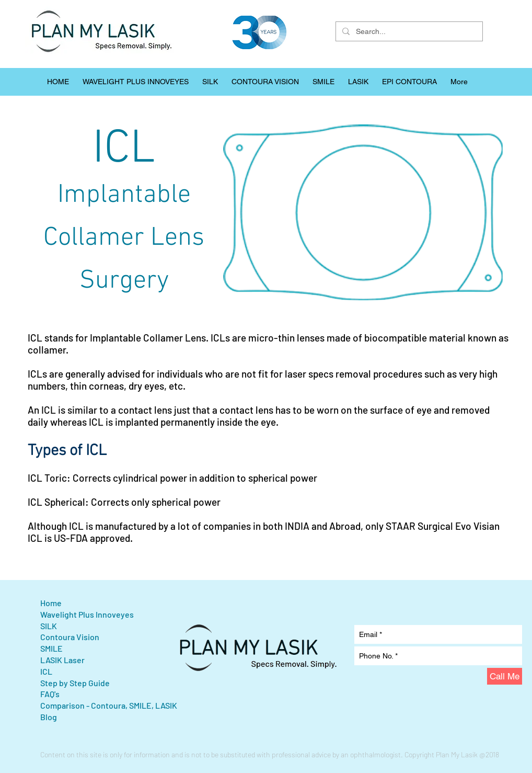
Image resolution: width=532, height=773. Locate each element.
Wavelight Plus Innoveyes (87, 614)
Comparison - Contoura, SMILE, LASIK (109, 705)
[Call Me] (505, 676)
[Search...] (408, 31)
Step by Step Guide (75, 683)
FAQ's (50, 694)
